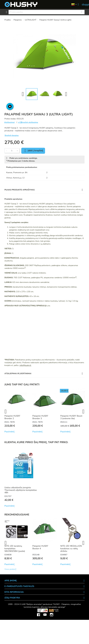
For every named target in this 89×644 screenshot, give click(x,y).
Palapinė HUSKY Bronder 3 (40, 417)
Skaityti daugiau (12, 135)
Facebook (38, 613)
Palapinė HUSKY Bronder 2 (12, 417)
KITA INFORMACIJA (14, 592)
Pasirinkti (11, 432)
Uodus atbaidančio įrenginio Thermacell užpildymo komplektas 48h (21, 490)
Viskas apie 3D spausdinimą (20, 610)
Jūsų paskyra (12, 598)
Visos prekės (11, 569)
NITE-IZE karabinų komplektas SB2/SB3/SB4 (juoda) (15, 548)
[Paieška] (47, 12)
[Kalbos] (74, 4)
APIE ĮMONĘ (11, 581)
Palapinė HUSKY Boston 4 (40, 547)
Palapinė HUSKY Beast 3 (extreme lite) (71, 417)
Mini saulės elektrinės (73, 610)
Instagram (52, 613)
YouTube (45, 613)
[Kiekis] (12, 151)
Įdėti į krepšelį (33, 151)
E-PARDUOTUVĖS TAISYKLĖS (19, 586)
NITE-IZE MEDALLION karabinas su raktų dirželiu (71, 548)
